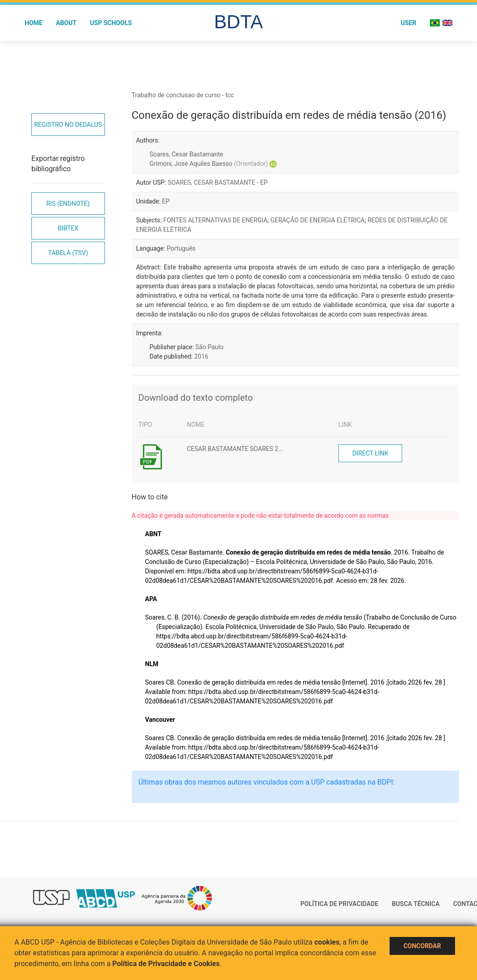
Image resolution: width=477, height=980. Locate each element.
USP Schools (111, 23)
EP (166, 201)
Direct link (370, 453)
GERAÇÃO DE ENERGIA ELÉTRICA (317, 220)
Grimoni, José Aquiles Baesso (209, 164)
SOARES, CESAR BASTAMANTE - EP (218, 182)
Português (181, 248)
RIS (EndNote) (68, 204)
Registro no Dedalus (68, 125)
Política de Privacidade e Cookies (166, 964)
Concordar (422, 946)
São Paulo (210, 347)
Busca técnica (416, 904)
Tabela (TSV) (68, 253)
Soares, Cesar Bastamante (186, 154)
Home (34, 23)
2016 (201, 356)
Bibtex (68, 228)
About (66, 23)
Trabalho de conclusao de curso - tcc (183, 95)
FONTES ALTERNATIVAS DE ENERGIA (215, 220)
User (409, 23)
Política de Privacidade (339, 904)
